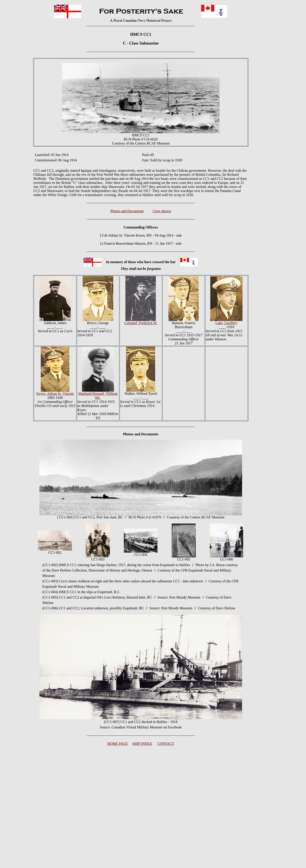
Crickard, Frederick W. (141, 323)
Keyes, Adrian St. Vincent (55, 394)
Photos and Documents (127, 211)
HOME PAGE (117, 744)
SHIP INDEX (142, 744)
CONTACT (166, 744)
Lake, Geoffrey (226, 323)
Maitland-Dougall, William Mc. (98, 396)
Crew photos (162, 211)
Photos (128, 434)
